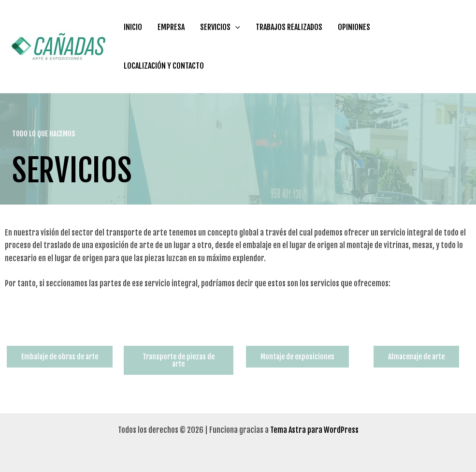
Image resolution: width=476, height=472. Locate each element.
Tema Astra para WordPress (314, 430)
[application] (235, 27)
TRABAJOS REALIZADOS (289, 27)
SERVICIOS (220, 27)
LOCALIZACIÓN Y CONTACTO (164, 66)
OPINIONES (354, 27)
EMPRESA (171, 27)
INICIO (133, 27)
